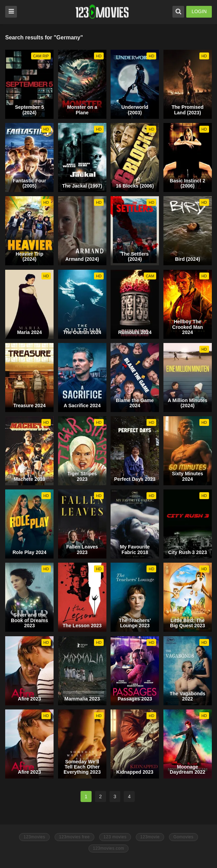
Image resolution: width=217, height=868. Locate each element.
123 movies (115, 837)
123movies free (74, 837)
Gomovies (183, 837)
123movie (150, 837)
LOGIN (199, 11)
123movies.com (109, 848)
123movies (34, 837)
